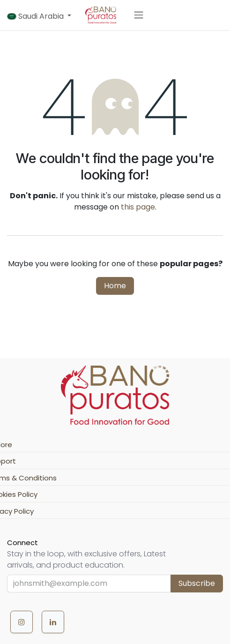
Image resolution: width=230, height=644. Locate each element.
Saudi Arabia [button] (36, 16)
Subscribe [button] (197, 583)
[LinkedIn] (53, 622)
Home (115, 286)
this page (138, 207)
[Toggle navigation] (139, 15)
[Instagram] (22, 622)
